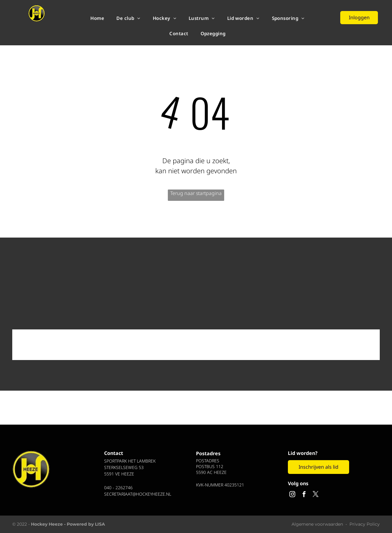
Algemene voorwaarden (317, 524)
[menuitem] (97, 18)
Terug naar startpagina (196, 193)
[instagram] (292, 495)
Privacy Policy (365, 524)
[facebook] (304, 495)
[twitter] (316, 495)
